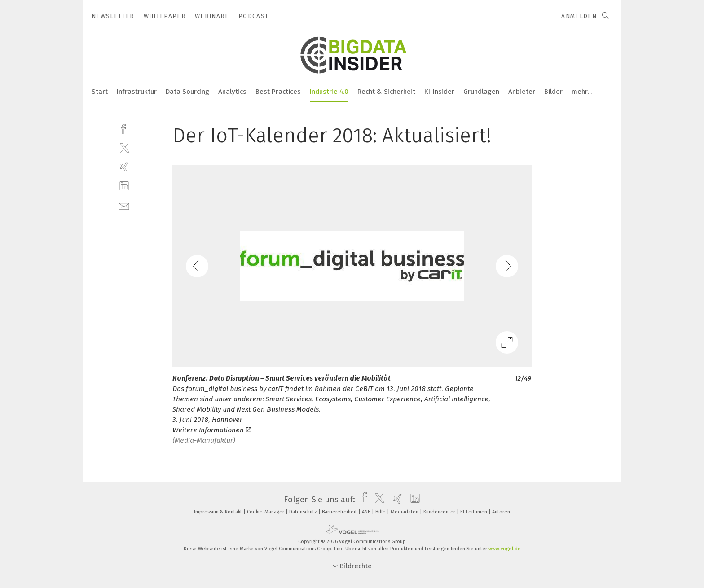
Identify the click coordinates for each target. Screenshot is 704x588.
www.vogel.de (505, 549)
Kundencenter (440, 512)
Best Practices (278, 92)
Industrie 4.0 (329, 92)
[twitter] (124, 147)
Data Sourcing (187, 92)
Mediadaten (405, 512)
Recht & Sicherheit (386, 92)
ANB (367, 512)
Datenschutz (304, 512)
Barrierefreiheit (340, 512)
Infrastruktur (137, 92)
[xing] (124, 167)
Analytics (232, 92)
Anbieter (522, 92)
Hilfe (381, 512)
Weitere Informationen (212, 430)
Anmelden (579, 16)
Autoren (501, 512)
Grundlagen (481, 92)
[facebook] (124, 128)
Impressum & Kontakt (219, 512)
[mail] (124, 205)
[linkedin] (124, 186)
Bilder (553, 92)
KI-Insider (439, 92)
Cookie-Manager (266, 512)
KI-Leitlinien (474, 512)
